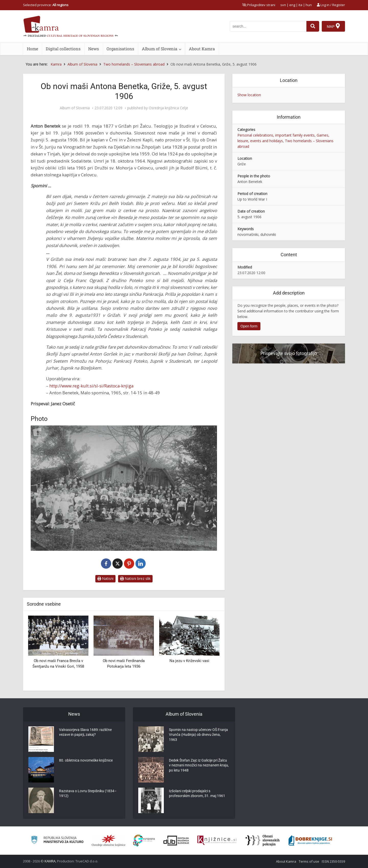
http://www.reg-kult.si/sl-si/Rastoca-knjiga (91, 386)
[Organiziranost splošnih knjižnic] (109, 840)
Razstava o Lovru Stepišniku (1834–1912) (88, 794)
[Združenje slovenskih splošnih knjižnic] (217, 840)
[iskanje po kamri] (268, 26)
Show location (249, 95)
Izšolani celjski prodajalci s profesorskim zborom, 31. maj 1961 (197, 794)
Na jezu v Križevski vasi (189, 661)
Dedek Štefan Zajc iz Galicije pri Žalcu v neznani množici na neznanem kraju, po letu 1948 (199, 766)
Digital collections (63, 49)
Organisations (120, 49)
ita (300, 5)
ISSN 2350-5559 (333, 861)
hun (309, 5)
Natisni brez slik (135, 578)
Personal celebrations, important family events (276, 135)
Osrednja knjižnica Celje (168, 108)
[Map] (333, 26)
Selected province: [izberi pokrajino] (46, 5)
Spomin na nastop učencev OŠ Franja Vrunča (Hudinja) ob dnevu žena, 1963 (198, 735)
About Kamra (202, 49)
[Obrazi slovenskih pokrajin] (263, 840)
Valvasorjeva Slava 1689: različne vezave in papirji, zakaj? (85, 733)
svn (283, 5)
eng (292, 5)
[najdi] (313, 26)
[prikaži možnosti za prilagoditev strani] (259, 5)
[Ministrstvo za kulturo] (57, 841)
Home (32, 49)
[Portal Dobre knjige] (310, 840)
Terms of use (309, 861)
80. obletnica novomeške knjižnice (86, 761)
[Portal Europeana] (144, 841)
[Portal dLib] (176, 840)
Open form (249, 326)
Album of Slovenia (160, 49)
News (94, 49)
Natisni (105, 578)
